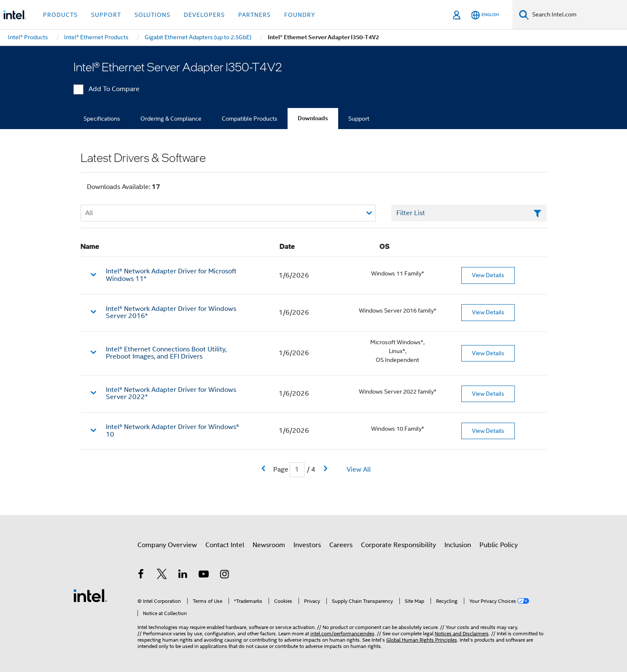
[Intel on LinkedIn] (183, 575)
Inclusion (458, 545)
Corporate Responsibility (398, 545)
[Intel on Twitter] (162, 575)
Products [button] (60, 15)
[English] (485, 15)
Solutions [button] (152, 15)
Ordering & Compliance (171, 119)
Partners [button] (254, 15)
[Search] (524, 15)
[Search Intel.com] (578, 15)
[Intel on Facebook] (141, 575)
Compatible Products (250, 119)
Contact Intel (225, 545)
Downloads (313, 118)
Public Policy (499, 545)
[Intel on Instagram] (225, 575)
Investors (307, 545)
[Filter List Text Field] (469, 213)
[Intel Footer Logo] (90, 595)
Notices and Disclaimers (462, 633)
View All (359, 470)
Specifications (102, 119)
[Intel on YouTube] (204, 575)
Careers (341, 545)
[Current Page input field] (297, 470)
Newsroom (269, 545)
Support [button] (106, 15)
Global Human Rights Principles (422, 640)
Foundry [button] (300, 15)
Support (359, 119)
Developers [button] (204, 15)
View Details (488, 275)
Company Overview (167, 545)
